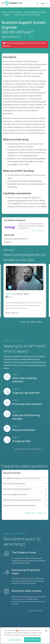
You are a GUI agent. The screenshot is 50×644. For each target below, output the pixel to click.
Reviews (9, 242)
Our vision (37, 611)
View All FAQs (35, 513)
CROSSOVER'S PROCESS (30, 449)
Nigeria (7, 15)
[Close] (46, 631)
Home (4, 12)
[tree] (25, 484)
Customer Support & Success (35, 12)
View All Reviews (32, 322)
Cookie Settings (15, 640)
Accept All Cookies (32, 640)
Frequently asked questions (17, 239)
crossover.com (37, 43)
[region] (25, 636)
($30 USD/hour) (11, 37)
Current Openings (15, 12)
